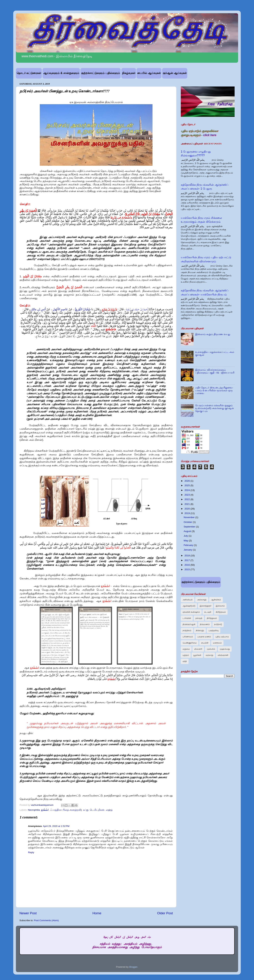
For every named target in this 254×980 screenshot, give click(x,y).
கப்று (86, 810)
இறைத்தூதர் (205, 606)
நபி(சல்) (218, 624)
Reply (31, 852)
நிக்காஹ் (200, 630)
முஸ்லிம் (211, 649)
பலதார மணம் (204, 637)
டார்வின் (187, 618)
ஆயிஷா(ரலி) (189, 606)
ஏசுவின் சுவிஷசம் (191, 612)
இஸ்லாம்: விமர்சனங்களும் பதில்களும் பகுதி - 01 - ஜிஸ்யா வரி (215, 371)
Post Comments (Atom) (46, 920)
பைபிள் (205, 643)
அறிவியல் (188, 600)
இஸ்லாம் (220, 606)
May (186, 541)
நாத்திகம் (187, 630)
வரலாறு (209, 655)
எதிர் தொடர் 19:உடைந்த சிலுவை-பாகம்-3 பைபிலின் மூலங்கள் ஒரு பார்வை (214, 390)
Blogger (133, 967)
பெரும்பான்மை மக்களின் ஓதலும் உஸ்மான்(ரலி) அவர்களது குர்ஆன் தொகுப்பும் (215, 408)
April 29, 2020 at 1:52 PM (56, 826)
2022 (188, 499)
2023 (188, 495)
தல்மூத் (199, 618)
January (188, 550)
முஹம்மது (225, 649)
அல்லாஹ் (202, 600)
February (189, 545)
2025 (188, 485)
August (188, 531)
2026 (188, 481)
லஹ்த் (109, 810)
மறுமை (186, 649)
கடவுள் (208, 612)
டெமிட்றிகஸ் (97, 810)
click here (210, 135)
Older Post (165, 913)
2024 (188, 490)
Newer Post (28, 913)
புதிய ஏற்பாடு (222, 637)
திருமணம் (205, 624)
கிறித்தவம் (221, 612)
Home (97, 913)
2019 (188, 513)
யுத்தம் (186, 655)
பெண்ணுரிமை (190, 643)
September (190, 527)
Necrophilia (34, 810)
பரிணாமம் (188, 637)
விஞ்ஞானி (223, 655)
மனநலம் (217, 643)
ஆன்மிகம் (216, 600)
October (188, 522)
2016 (188, 565)
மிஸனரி (198, 649)
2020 (188, 509)
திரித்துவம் (212, 618)
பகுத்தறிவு (214, 630)
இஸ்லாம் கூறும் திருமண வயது (213, 334)
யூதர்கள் (197, 655)
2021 (188, 504)
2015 (188, 569)
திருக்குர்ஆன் (189, 624)
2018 (188, 556)
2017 (188, 560)
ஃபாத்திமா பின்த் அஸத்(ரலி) (66, 810)
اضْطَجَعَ (45, 810)
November (189, 517)
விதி (185, 661)
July (186, 536)
